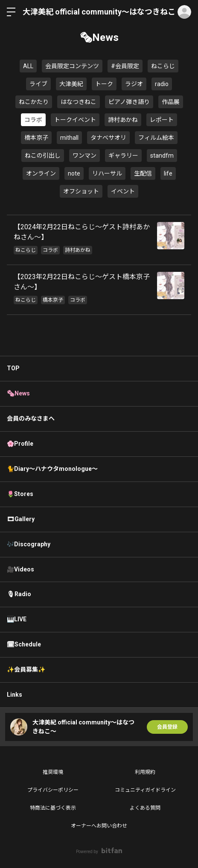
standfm (162, 156)
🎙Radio (19, 594)
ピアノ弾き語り (129, 102)
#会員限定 (125, 66)
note (74, 173)
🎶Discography (29, 544)
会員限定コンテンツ (72, 66)
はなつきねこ (79, 102)
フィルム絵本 (156, 138)
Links (15, 695)
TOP (13, 368)
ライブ (38, 84)
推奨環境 (53, 772)
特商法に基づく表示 (53, 808)
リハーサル (107, 173)
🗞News (18, 393)
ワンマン (84, 156)
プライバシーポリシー (53, 790)
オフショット (81, 191)
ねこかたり (34, 102)
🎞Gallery (21, 519)
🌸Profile (20, 444)
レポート (162, 120)
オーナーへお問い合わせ (99, 826)
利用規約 (145, 772)
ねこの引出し (43, 156)
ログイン (184, 12)
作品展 (171, 102)
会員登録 (167, 727)
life (168, 173)
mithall (69, 138)
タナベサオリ (108, 138)
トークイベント (75, 120)
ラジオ (134, 84)
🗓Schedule (24, 644)
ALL (28, 66)
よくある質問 (145, 808)
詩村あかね (123, 120)
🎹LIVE (17, 619)
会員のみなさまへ (31, 418)
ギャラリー (123, 156)
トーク (104, 84)
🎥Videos (20, 569)
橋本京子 (36, 138)
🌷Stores (20, 494)
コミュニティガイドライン (145, 790)
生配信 (143, 173)
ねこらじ (163, 66)
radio (162, 84)
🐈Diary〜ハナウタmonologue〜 (52, 469)
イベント (123, 191)
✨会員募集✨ (26, 669)
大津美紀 (71, 84)
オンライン (41, 173)
